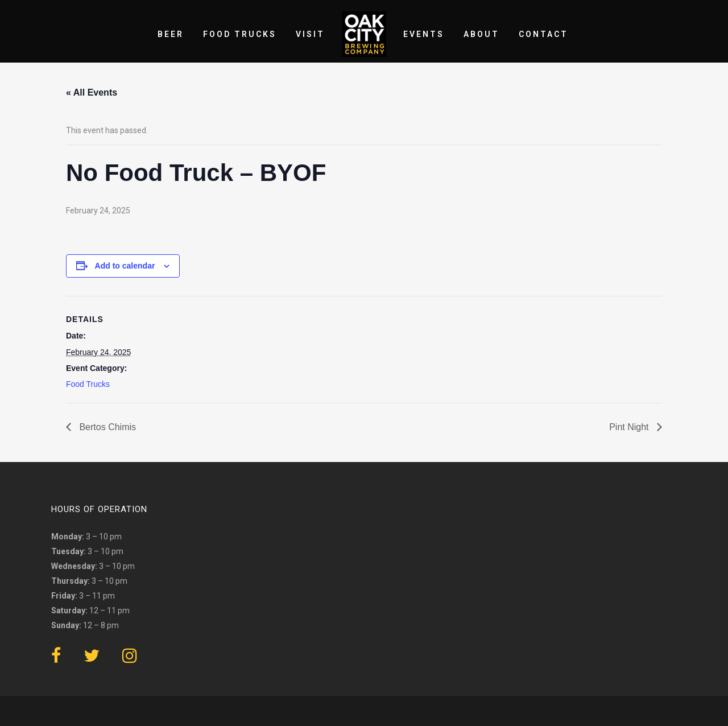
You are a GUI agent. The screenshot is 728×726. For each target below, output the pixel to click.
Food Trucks (88, 384)
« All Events (92, 92)
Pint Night (630, 427)
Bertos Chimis (106, 427)
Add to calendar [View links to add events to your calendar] (125, 266)
